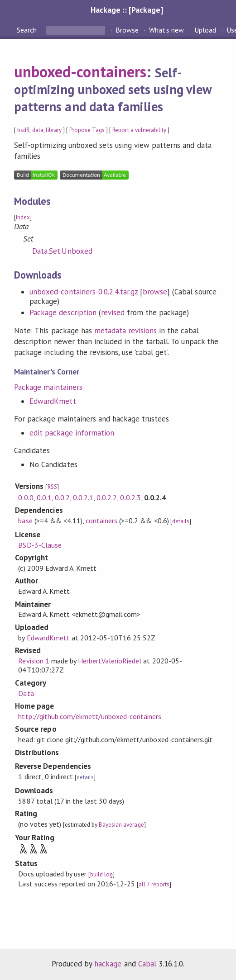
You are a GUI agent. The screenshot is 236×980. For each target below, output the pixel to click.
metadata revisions (125, 331)
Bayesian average (121, 825)
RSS (52, 487)
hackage (108, 964)
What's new (166, 30)
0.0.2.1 (83, 497)
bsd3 (23, 130)
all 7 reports (154, 884)
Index (23, 217)
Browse (127, 30)
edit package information (72, 433)
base (25, 521)
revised (113, 312)
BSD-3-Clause (40, 545)
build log (101, 874)
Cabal (147, 964)
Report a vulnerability (139, 130)
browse (155, 292)
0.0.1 (44, 497)
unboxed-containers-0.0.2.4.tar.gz (84, 292)
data (38, 130)
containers (101, 521)
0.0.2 (62, 497)
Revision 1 (34, 661)
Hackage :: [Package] (127, 10)
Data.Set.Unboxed (62, 251)
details (181, 521)
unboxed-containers (80, 71)
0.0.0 (26, 497)
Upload (205, 30)
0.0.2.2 (107, 497)
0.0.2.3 (130, 497)
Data (26, 693)
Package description (63, 312)
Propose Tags (87, 130)
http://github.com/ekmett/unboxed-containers (90, 716)
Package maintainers (48, 387)
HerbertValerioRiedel (110, 661)
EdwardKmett (53, 401)
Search (28, 30)
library (54, 130)
